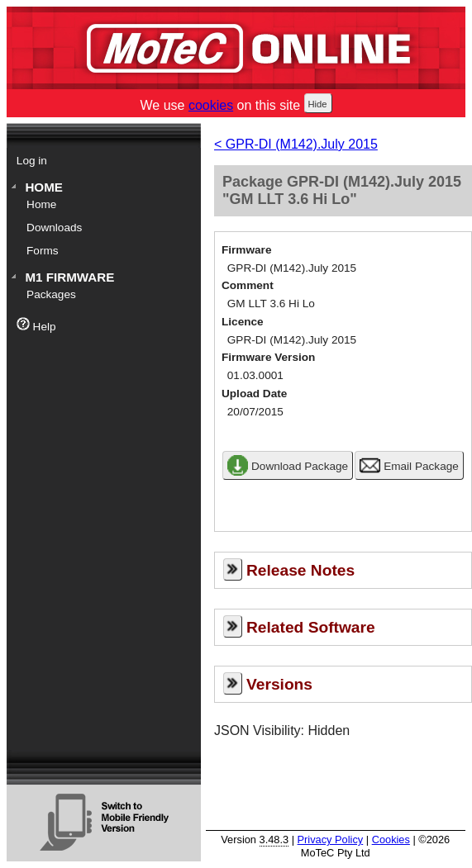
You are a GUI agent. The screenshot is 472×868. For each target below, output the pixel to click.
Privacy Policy (331, 840)
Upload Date (254, 394)
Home (44, 187)
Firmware (246, 250)
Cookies (391, 840)
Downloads (54, 228)
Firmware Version (268, 357)
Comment (248, 285)
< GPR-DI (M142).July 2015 (296, 144)
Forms (43, 251)
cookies (211, 105)
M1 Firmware (69, 277)
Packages (51, 294)
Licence (243, 322)
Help (36, 325)
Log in (32, 161)
